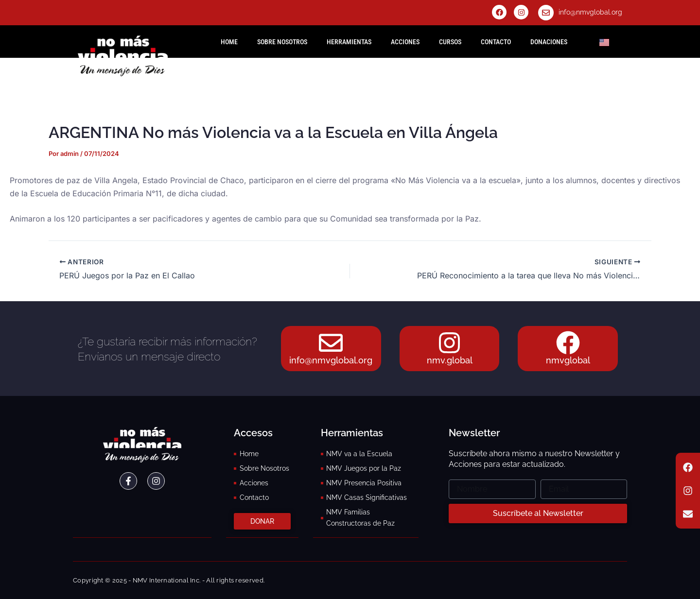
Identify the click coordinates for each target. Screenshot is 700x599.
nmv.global (450, 361)
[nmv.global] (450, 343)
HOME (229, 42)
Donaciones (549, 42)
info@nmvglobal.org (590, 12)
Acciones (405, 42)
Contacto (496, 42)
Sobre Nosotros (282, 42)
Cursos (450, 42)
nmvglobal (568, 361)
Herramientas (349, 42)
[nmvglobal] (568, 343)
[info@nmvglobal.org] (546, 13)
